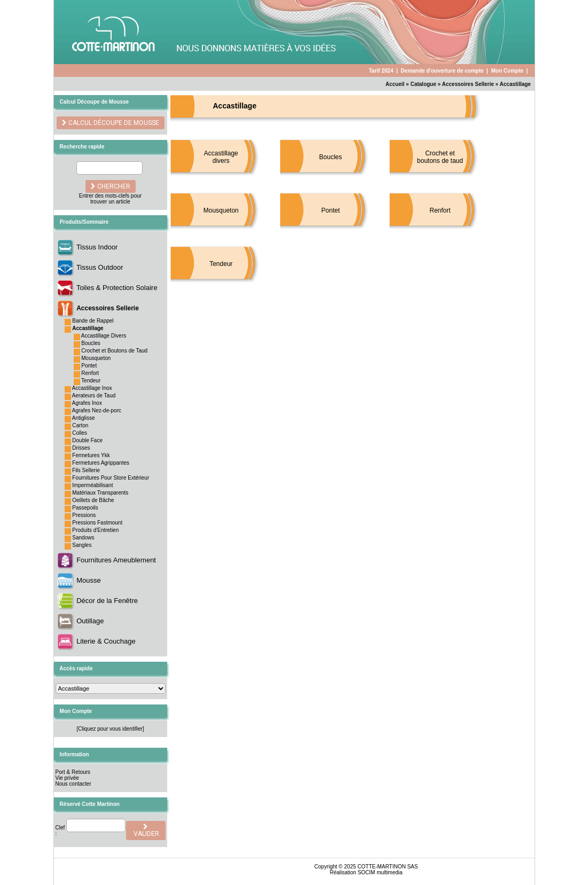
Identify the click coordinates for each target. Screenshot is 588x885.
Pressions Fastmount (97, 523)
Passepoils (85, 508)
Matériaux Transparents (100, 493)
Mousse (89, 580)
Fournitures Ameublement (116, 560)
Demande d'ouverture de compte (442, 71)
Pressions (84, 515)
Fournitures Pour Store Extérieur (111, 478)
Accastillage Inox (92, 388)
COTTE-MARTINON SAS (387, 867)
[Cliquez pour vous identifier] (110, 729)
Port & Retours (73, 772)
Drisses (81, 448)
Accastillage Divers (104, 336)
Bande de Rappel (93, 321)
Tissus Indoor (97, 247)
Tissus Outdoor (100, 267)
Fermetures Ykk (91, 455)
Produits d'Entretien (95, 530)
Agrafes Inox (87, 403)
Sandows (83, 538)
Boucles (91, 343)
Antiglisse (84, 418)
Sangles (82, 545)
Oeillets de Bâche (93, 500)
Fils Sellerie (86, 470)
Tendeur (91, 381)
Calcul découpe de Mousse (113, 123)
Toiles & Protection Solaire (117, 288)
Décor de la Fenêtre (107, 601)
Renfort (90, 373)
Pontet (89, 366)
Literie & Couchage (106, 641)
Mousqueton (96, 358)
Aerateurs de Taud (94, 395)
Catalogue (423, 84)
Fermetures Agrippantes (101, 463)
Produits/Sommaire (84, 222)
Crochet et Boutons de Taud (114, 351)
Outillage (90, 621)
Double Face (87, 440)
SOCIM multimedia (380, 872)
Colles (80, 433)
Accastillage (515, 84)
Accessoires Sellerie (468, 84)
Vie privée (67, 778)
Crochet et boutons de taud (440, 157)
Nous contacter (73, 784)
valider (146, 831)
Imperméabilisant (92, 485)
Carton (80, 425)
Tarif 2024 (381, 71)
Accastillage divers (221, 157)
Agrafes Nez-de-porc (97, 410)
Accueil (395, 84)
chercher (111, 186)
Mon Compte (507, 71)
